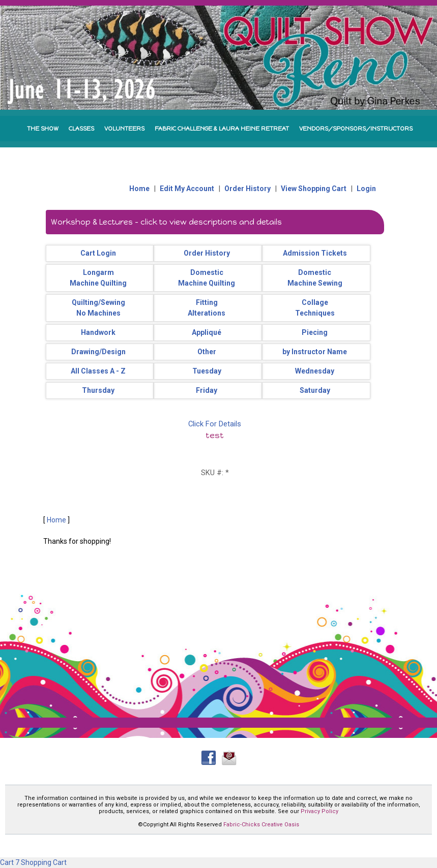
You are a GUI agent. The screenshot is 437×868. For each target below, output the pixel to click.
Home (139, 189)
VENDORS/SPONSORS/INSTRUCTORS (356, 129)
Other (207, 352)
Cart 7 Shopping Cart (33, 862)
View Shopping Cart (314, 189)
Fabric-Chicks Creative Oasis (261, 825)
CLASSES (81, 129)
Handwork (98, 332)
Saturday (315, 390)
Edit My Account (187, 189)
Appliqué (207, 332)
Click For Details (215, 424)
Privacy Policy (319, 811)
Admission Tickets (315, 253)
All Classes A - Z (98, 371)
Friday (207, 390)
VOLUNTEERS (124, 129)
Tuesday (207, 371)
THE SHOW (43, 129)
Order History (247, 189)
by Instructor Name (315, 352)
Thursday (98, 390)
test (215, 435)
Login (366, 189)
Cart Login (98, 253)
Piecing (315, 332)
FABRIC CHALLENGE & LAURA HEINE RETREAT (222, 129)
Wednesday (315, 371)
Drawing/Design (98, 352)
